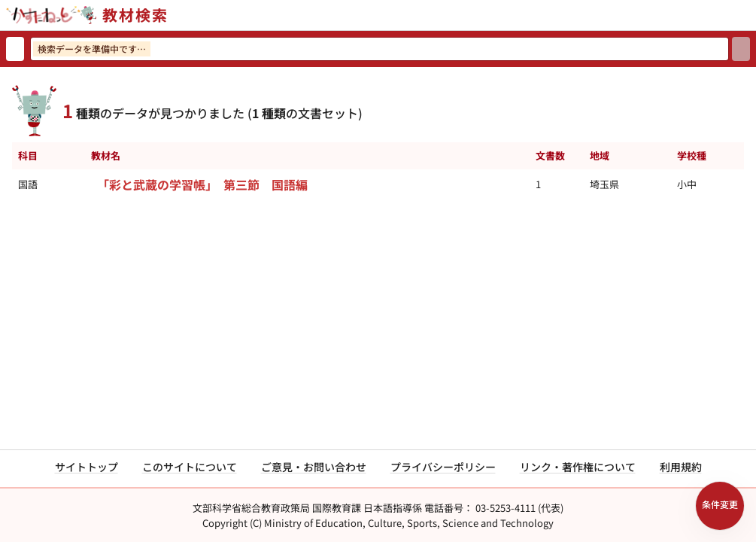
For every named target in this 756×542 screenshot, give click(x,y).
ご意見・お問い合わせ (314, 467)
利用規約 (681, 467)
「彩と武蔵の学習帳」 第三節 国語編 (202, 184)
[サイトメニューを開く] (750, 15)
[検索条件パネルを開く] (720, 506)
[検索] (741, 49)
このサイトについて (190, 467)
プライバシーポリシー (443, 467)
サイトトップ (87, 467)
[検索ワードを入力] (380, 49)
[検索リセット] (15, 49)
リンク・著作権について (578, 467)
